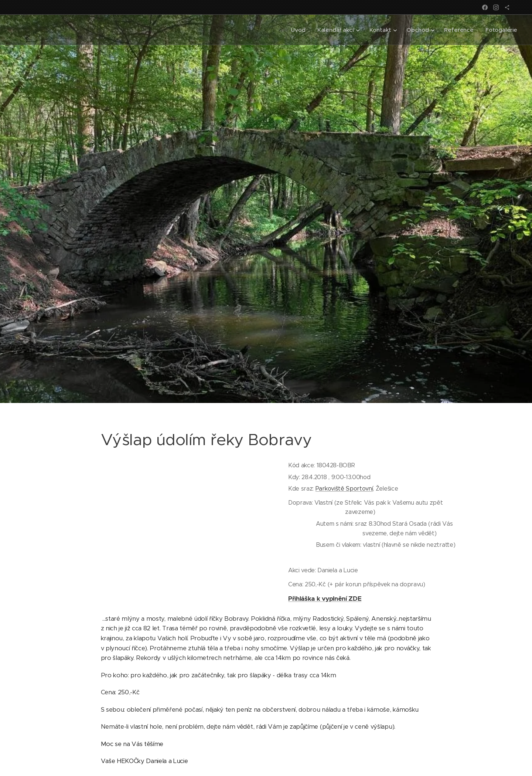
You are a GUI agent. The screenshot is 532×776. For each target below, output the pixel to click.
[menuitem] (297, 30)
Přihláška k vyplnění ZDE (325, 598)
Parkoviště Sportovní (344, 489)
